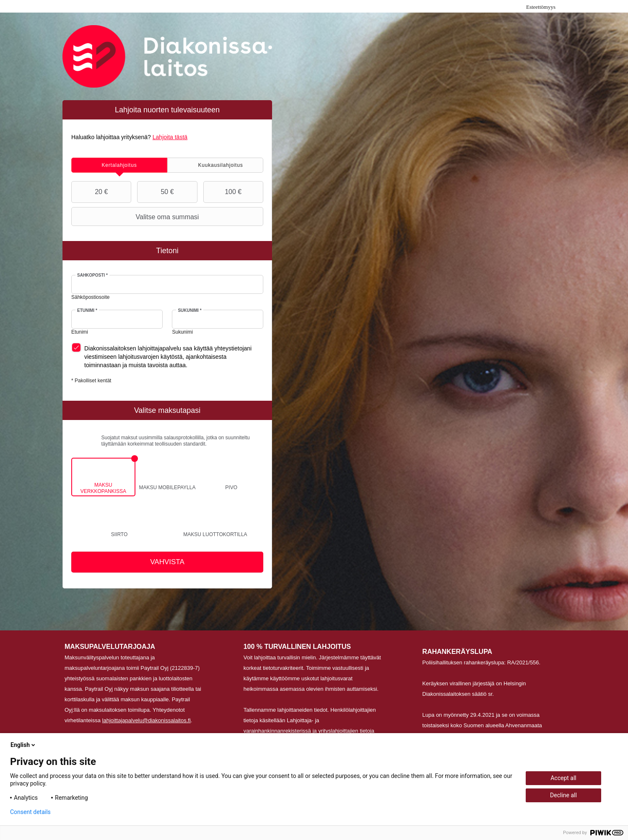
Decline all (563, 795)
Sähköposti (92, 275)
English (23, 745)
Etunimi (87, 310)
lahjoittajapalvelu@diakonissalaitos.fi (147, 720)
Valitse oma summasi (136, 217)
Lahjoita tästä (170, 137)
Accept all (563, 778)
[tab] (119, 165)
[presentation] (119, 165)
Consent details (30, 812)
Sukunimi (189, 310)
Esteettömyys (541, 7)
